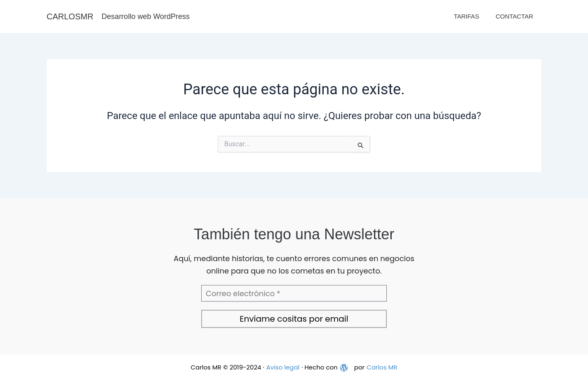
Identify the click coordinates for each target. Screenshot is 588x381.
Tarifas (466, 16)
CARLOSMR (70, 16)
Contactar (514, 16)
